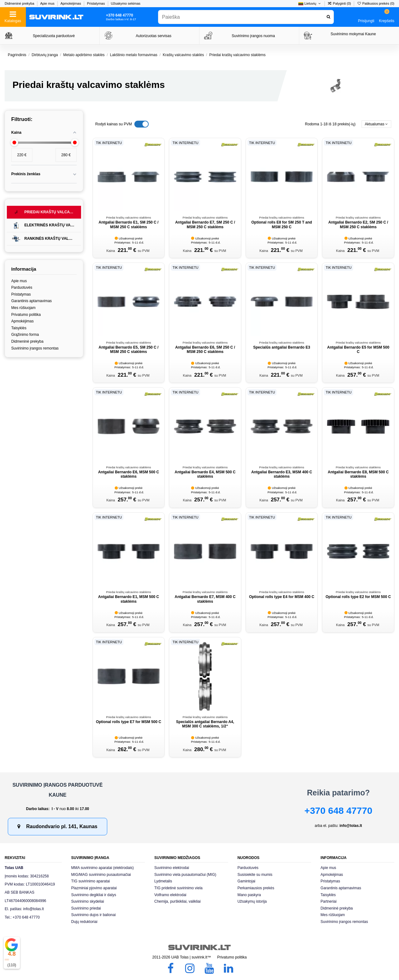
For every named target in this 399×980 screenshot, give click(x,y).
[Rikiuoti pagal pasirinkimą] (376, 124)
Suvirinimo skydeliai (87, 901)
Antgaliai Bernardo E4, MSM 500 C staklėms (205, 474)
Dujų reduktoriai (84, 922)
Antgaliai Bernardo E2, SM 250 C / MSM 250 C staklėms (358, 224)
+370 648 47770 (339, 811)
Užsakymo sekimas (126, 3)
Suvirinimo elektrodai (172, 868)
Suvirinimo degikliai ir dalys (94, 895)
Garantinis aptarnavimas (31, 301)
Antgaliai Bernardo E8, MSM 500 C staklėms (358, 474)
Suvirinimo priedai (86, 908)
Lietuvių (310, 3)
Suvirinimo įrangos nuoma (253, 36)
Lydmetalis (163, 881)
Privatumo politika (26, 315)
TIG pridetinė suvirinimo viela (178, 888)
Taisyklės (19, 328)
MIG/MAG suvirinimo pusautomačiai (101, 875)
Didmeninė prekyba (20, 3)
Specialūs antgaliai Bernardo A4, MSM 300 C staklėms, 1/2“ (205, 724)
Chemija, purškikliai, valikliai (178, 901)
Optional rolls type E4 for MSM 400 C (282, 597)
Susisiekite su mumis (255, 875)
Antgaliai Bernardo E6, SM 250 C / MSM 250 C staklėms (205, 350)
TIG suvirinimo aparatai (90, 881)
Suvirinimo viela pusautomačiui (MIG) (185, 875)
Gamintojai (246, 881)
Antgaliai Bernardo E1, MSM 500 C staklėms (129, 599)
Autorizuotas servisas (154, 36)
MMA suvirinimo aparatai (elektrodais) (102, 868)
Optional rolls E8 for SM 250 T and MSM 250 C (282, 224)
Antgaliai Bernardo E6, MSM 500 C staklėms (129, 474)
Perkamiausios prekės (256, 888)
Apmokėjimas (71, 3)
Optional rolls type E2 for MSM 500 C (358, 597)
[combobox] (246, 17)
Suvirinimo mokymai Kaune (353, 34)
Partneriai (328, 901)
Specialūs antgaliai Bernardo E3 (282, 347)
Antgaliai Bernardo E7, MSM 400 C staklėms (205, 599)
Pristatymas (96, 3)
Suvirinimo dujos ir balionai (93, 915)
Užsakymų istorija (252, 901)
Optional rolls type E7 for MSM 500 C (129, 722)
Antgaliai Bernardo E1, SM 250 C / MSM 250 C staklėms (128, 224)
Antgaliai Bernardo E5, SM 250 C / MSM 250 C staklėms (128, 350)
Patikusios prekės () (376, 3)
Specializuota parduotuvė (54, 36)
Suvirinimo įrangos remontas (35, 348)
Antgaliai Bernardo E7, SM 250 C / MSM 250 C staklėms (205, 224)
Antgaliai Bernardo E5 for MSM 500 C (358, 350)
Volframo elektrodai (170, 895)
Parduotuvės (22, 287)
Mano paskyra (249, 895)
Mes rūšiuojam (23, 308)
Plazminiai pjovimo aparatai (94, 888)
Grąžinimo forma (25, 335)
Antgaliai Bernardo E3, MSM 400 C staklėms (282, 474)
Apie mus (48, 3)
